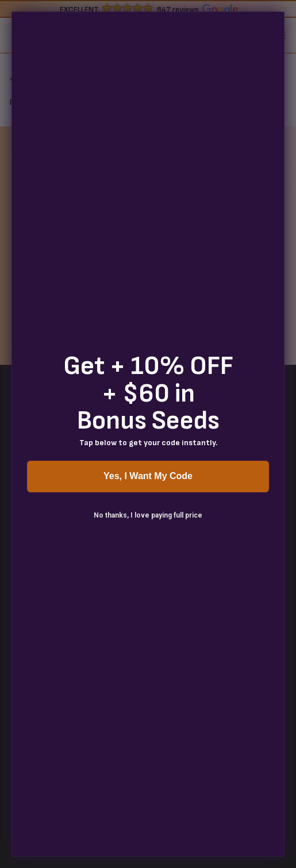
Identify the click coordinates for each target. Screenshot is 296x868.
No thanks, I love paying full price (148, 515)
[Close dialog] (274, 22)
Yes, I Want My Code (148, 476)
